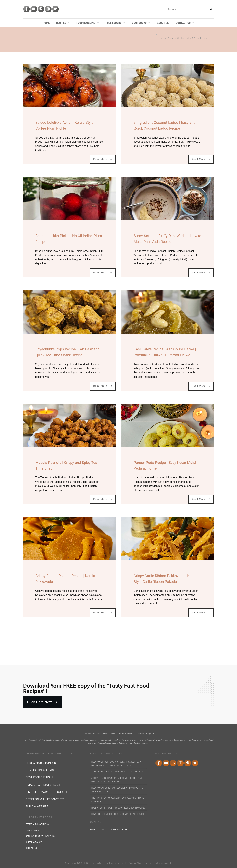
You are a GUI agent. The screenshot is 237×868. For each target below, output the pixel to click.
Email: (109, 830)
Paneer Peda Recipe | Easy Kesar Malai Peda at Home (165, 465)
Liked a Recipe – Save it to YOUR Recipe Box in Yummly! (118, 808)
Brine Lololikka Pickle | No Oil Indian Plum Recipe (69, 239)
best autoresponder (41, 763)
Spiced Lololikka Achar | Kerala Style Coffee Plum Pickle (64, 125)
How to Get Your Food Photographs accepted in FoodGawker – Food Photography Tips (116, 764)
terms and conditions (37, 824)
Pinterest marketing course (47, 792)
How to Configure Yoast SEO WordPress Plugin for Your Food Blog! (118, 790)
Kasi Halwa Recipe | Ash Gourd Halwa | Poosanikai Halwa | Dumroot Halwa (165, 352)
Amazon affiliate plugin (43, 785)
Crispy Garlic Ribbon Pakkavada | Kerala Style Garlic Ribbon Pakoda (165, 579)
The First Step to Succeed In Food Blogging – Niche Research (118, 800)
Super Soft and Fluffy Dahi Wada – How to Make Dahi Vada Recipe (167, 239)
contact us (32, 848)
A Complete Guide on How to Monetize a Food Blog (117, 772)
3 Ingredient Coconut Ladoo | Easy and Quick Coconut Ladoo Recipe (165, 125)
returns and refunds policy (40, 836)
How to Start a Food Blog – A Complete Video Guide (118, 814)
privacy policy (33, 830)
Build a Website (37, 806)
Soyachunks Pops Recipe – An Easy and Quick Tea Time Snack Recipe (68, 352)
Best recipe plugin (39, 777)
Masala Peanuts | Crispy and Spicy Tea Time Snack (66, 465)
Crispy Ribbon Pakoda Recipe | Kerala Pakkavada (65, 579)
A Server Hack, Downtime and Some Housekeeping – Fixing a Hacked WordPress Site (118, 780)
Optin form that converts (45, 799)
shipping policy (34, 842)
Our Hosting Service (40, 770)
